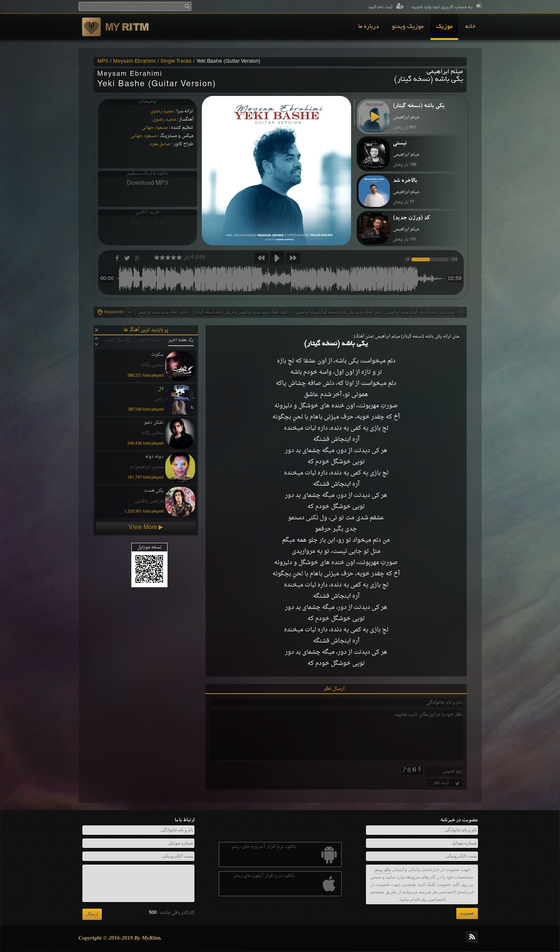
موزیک (444, 27)
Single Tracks (176, 62)
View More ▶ (146, 528)
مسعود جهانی (154, 128)
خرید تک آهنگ (147, 222)
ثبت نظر (447, 783)
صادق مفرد (160, 144)
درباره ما (369, 27)
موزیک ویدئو (408, 27)
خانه (470, 27)
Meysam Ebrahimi (134, 62)
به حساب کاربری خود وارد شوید (446, 7)
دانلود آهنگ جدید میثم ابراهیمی (163, 312)
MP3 (103, 62)
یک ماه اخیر (149, 340)
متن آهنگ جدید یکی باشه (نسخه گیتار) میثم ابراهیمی (338, 312)
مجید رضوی (162, 111)
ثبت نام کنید (386, 7)
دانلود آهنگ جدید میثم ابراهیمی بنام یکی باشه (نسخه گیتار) (242, 312)
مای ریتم (383, 869)
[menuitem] (470, 27)
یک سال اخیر (118, 340)
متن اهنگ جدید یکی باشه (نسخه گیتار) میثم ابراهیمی (428, 312)
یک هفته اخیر (181, 340)
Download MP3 (147, 183)
